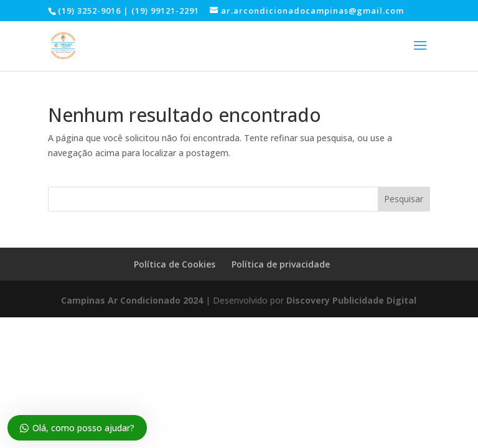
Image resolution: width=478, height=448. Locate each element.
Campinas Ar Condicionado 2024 (132, 300)
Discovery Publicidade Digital (351, 300)
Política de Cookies (175, 264)
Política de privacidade (281, 264)
